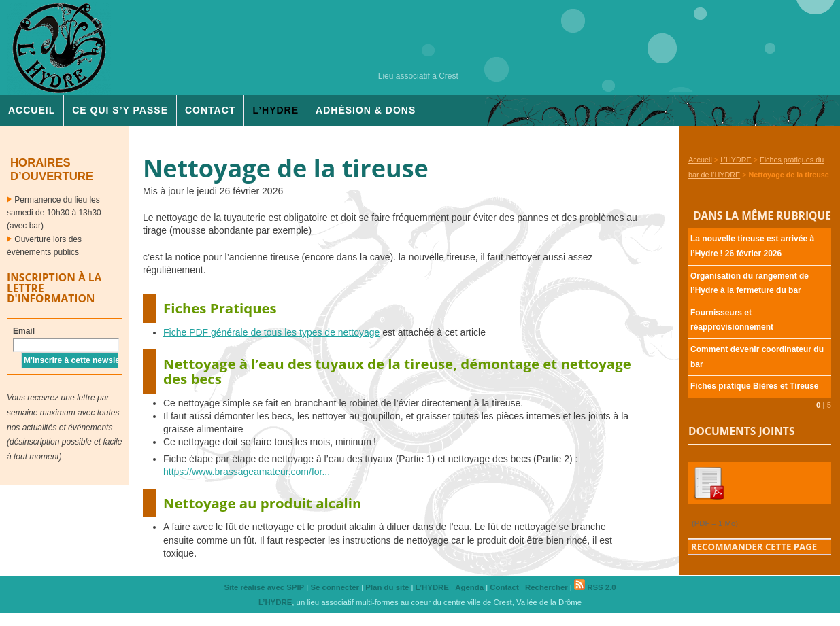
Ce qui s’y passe (120, 110)
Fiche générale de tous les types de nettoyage (271, 332)
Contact (210, 110)
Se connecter (335, 587)
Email (24, 331)
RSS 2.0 (595, 587)
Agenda (469, 587)
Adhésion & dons (366, 110)
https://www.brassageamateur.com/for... (247, 472)
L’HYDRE (736, 160)
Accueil (32, 110)
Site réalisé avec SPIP (264, 587)
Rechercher (547, 587)
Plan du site (387, 587)
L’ (275, 110)
